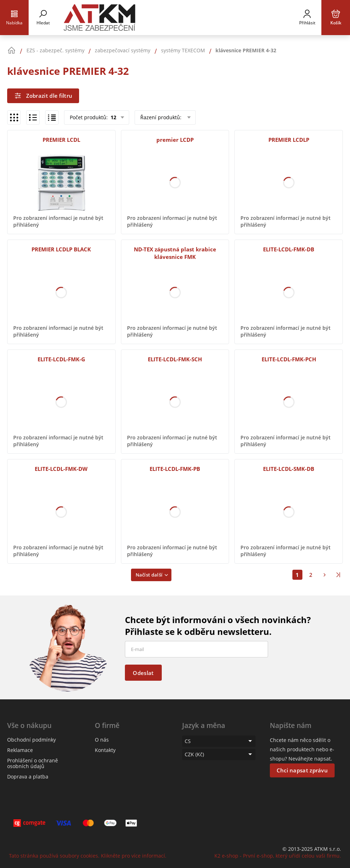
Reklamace (20, 750)
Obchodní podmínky (31, 740)
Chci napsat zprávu (302, 770)
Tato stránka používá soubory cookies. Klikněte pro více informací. (88, 856)
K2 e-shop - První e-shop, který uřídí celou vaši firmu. (278, 856)
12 (113, 117)
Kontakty (105, 750)
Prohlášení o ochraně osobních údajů (33, 763)
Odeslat (143, 673)
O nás (102, 740)
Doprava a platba (28, 777)
